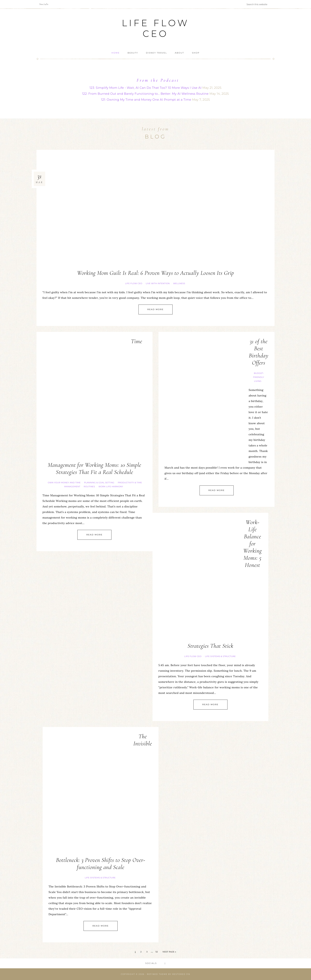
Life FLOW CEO (134, 283)
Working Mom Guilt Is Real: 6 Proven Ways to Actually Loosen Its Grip (155, 273)
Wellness (179, 283)
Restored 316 (181, 974)
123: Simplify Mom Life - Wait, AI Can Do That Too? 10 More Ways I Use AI (145, 88)
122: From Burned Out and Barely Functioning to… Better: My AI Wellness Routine (145, 94)
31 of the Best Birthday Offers (258, 352)
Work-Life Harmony (111, 487)
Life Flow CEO (155, 28)
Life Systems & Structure (220, 656)
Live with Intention (158, 283)
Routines (89, 487)
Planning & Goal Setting (99, 483)
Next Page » (169, 952)
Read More (155, 309)
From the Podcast (158, 80)
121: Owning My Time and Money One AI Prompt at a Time (146, 100)
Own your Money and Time (64, 483)
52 (157, 952)
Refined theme (157, 974)
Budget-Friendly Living (259, 377)
